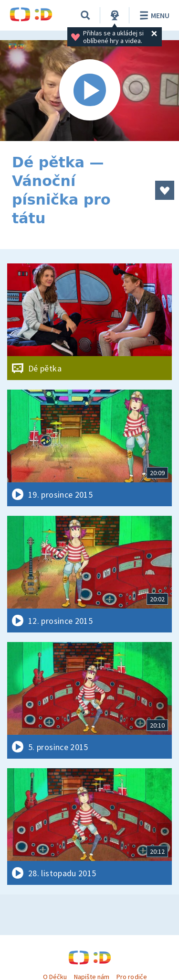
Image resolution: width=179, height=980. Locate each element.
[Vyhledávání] (85, 15)
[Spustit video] (89, 91)
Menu (153, 15)
